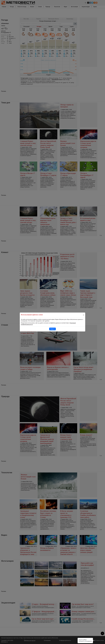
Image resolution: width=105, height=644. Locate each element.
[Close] (84, 315)
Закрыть (53, 329)
